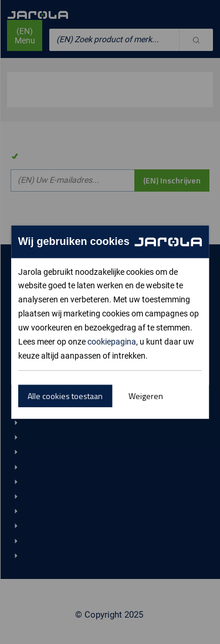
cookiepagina (112, 342)
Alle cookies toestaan (65, 396)
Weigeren (146, 396)
